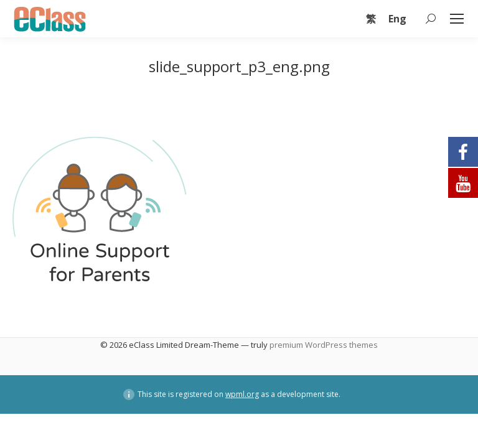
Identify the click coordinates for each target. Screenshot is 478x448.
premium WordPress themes (324, 345)
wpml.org (242, 394)
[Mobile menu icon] (457, 19)
